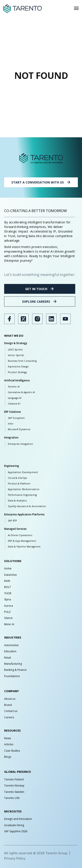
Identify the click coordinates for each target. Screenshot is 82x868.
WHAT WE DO (14, 336)
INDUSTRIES (13, 637)
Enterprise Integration (21, 444)
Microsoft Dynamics (19, 429)
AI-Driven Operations (20, 535)
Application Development (23, 472)
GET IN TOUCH (40, 289)
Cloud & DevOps (17, 478)
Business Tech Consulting (22, 361)
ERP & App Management (22, 541)
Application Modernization (24, 489)
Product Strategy (17, 372)
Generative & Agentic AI (22, 392)
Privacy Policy (15, 858)
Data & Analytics (17, 501)
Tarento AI (14, 387)
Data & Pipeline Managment (24, 547)
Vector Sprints (16, 355)
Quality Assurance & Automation (27, 506)
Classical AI (14, 404)
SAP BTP (12, 521)
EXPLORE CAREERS (40, 301)
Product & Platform (19, 484)
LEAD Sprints (15, 350)
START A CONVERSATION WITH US (41, 182)
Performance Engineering (22, 495)
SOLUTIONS (13, 561)
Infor (11, 424)
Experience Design (18, 367)
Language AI (15, 398)
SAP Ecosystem (16, 418)
